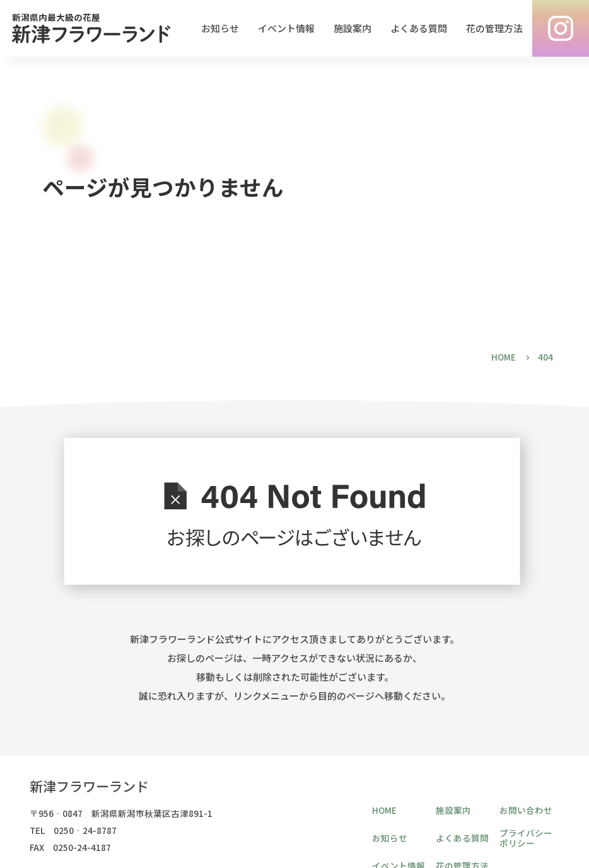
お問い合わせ (526, 810)
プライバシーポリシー (526, 838)
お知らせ (220, 28)
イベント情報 (286, 28)
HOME (384, 810)
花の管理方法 (494, 28)
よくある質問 (419, 28)
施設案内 (353, 28)
